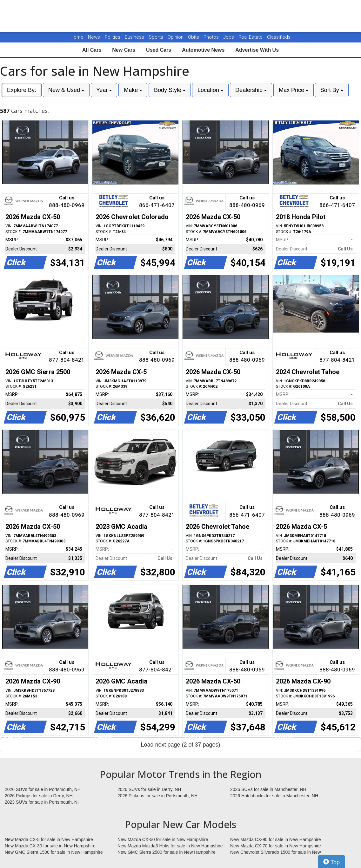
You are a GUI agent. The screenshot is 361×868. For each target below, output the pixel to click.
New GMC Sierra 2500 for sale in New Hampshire (167, 852)
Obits (194, 37)
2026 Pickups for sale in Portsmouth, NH (157, 796)
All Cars (92, 50)
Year (104, 90)
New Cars (124, 50)
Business (135, 37)
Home (77, 37)
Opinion (176, 37)
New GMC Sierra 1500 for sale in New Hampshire (54, 852)
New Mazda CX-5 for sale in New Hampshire (49, 839)
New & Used (66, 90)
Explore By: (22, 90)
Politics (113, 37)
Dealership (251, 90)
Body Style (170, 90)
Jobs (229, 37)
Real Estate (251, 37)
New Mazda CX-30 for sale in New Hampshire (50, 846)
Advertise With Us (257, 50)
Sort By (332, 90)
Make (133, 90)
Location (210, 90)
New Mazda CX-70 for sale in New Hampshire (276, 846)
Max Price (294, 90)
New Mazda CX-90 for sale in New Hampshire (276, 839)
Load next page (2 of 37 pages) (180, 745)
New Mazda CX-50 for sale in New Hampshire (163, 839)
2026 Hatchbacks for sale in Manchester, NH (274, 796)
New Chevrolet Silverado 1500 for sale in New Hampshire (276, 852)
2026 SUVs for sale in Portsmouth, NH (43, 789)
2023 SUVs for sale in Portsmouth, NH (43, 802)
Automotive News (203, 50)
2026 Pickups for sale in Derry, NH (39, 796)
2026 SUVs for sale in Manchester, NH (268, 789)
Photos (212, 37)
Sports (157, 37)
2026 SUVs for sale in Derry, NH (149, 789)
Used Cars (159, 50)
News (94, 37)
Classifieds (279, 37)
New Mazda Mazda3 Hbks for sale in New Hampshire (170, 846)
